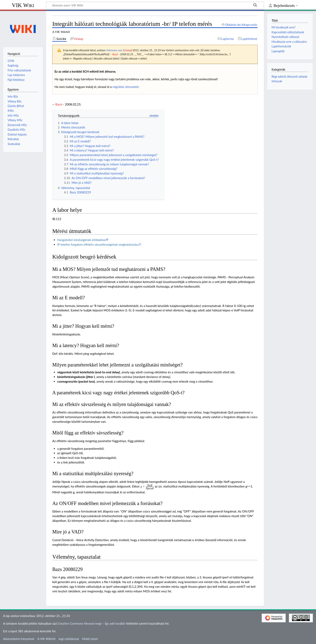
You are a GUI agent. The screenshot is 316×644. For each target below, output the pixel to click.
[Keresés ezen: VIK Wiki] (155, 5)
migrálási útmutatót (125, 87)
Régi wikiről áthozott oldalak (289, 77)
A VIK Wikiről (46, 639)
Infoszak (277, 81)
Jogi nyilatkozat (69, 639)
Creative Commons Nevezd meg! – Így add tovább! (91, 623)
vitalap (128, 50)
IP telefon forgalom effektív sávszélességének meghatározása (98, 244)
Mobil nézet (90, 639)
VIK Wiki (23, 5)
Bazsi (115, 54)
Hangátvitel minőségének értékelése (82, 240)
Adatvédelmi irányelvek (19, 639)
